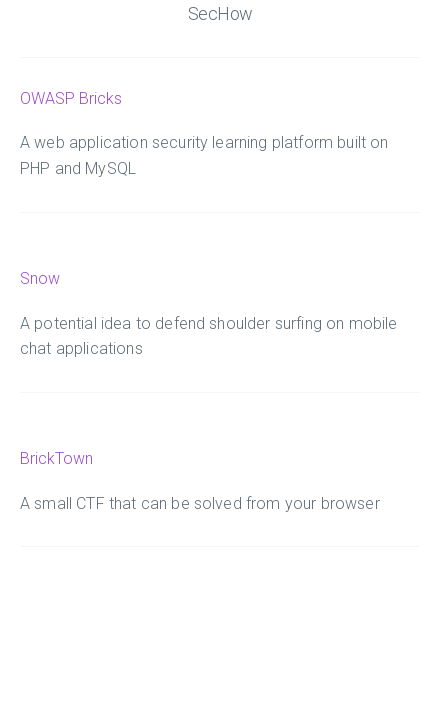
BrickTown (56, 458)
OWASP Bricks (71, 98)
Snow (40, 278)
